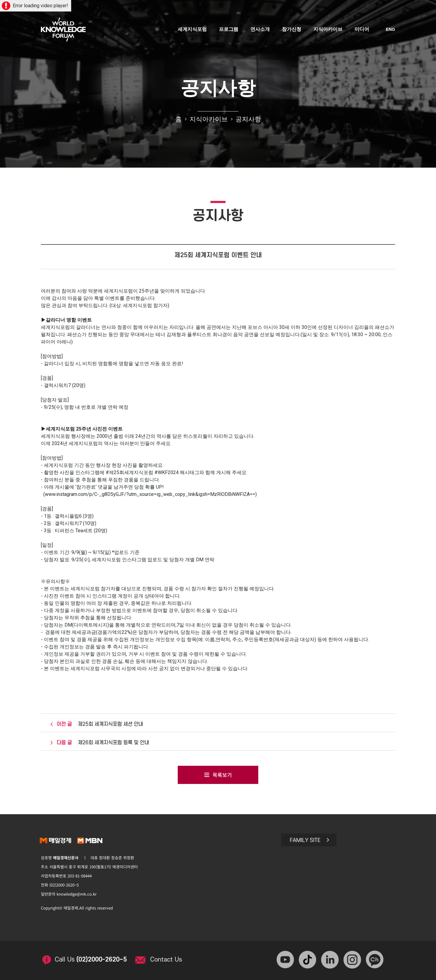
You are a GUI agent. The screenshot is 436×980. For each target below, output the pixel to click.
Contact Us (167, 958)
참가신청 (292, 29)
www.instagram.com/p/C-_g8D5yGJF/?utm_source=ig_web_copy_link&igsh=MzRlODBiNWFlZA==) (151, 494)
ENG (391, 30)
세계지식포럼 (192, 29)
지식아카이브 (328, 29)
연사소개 (260, 29)
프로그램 (229, 29)
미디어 (362, 29)
